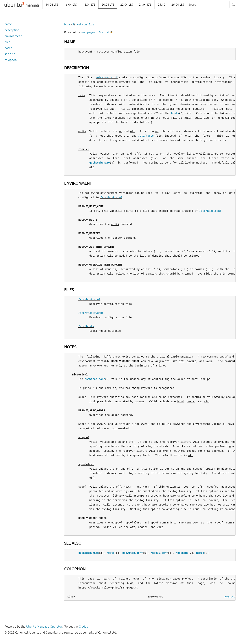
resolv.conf (159, 553)
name (8, 24)
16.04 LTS (70, 4)
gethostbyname (100, 163)
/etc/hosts (146, 136)
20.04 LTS (108, 4)
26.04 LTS (178, 4)
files (7, 42)
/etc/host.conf (107, 77)
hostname (182, 553)
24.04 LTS (145, 4)
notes (8, 48)
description (12, 30)
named (200, 553)
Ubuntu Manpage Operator (44, 626)
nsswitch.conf (95, 379)
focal (67, 24)
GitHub (83, 626)
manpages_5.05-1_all (95, 32)
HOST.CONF (232, 597)
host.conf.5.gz (85, 24)
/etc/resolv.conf (91, 313)
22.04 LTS (127, 4)
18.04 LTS (89, 4)
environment (13, 36)
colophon (11, 60)
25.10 (161, 4)
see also (10, 54)
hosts (175, 113)
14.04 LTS (52, 4)
